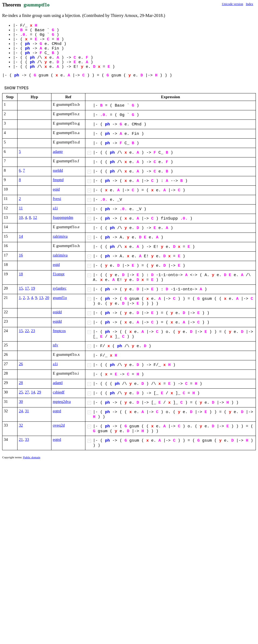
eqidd (57, 312)
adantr (58, 152)
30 (21, 402)
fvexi (57, 199)
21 (21, 439)
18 (21, 274)
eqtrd (57, 411)
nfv (55, 345)
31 (27, 411)
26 (21, 364)
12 (35, 217)
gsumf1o (60, 298)
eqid (56, 189)
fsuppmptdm (63, 217)
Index (250, 4)
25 (21, 392)
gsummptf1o (37, 5)
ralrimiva (60, 236)
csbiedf (59, 392)
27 (27, 392)
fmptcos (59, 331)
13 (41, 298)
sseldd (58, 170)
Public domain (32, 457)
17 (27, 288)
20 (47, 298)
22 (27, 331)
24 (21, 411)
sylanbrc (60, 288)
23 (33, 331)
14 (21, 236)
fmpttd (58, 180)
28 (21, 383)
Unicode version (233, 4)
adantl (58, 383)
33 (27, 439)
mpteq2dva (62, 402)
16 (21, 255)
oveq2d (59, 425)
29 (39, 392)
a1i (55, 208)
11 (21, 208)
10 (21, 217)
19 (33, 288)
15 (21, 288)
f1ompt (59, 274)
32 (21, 425)
